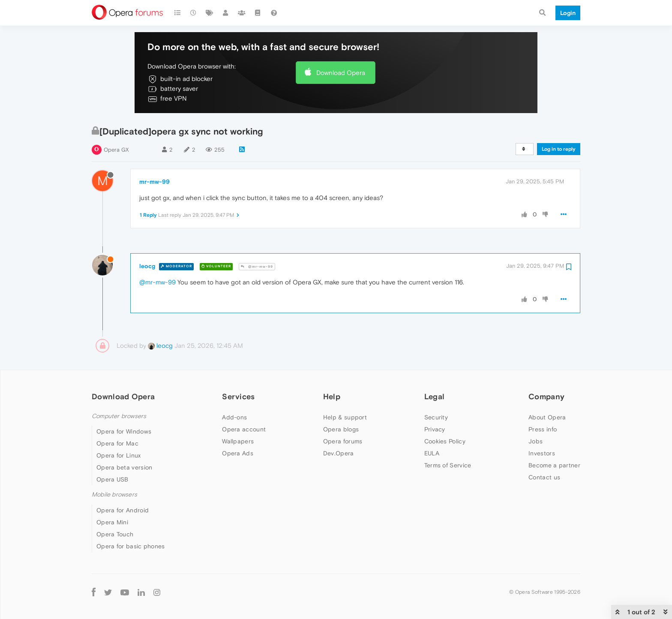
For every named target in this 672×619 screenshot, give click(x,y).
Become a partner (554, 465)
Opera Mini (112, 522)
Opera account (244, 429)
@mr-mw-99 (257, 267)
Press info (543, 429)
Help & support (345, 417)
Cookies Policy (445, 441)
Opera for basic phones (131, 546)
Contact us (544, 477)
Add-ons (234, 417)
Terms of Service (448, 465)
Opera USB (112, 479)
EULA (432, 453)
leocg (147, 266)
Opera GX (116, 150)
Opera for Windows (124, 431)
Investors (542, 453)
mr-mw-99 (154, 182)
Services (238, 396)
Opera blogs (341, 429)
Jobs (535, 441)
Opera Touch (115, 534)
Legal (435, 396)
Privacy (435, 429)
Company (546, 396)
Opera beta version (124, 467)
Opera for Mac (117, 443)
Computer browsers (119, 416)
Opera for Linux (119, 455)
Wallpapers (238, 441)
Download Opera (341, 73)
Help (332, 396)
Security (436, 417)
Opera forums (343, 441)
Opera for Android (123, 510)
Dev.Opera (339, 453)
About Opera (547, 417)
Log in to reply (559, 149)
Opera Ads (238, 453)
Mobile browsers (114, 495)
